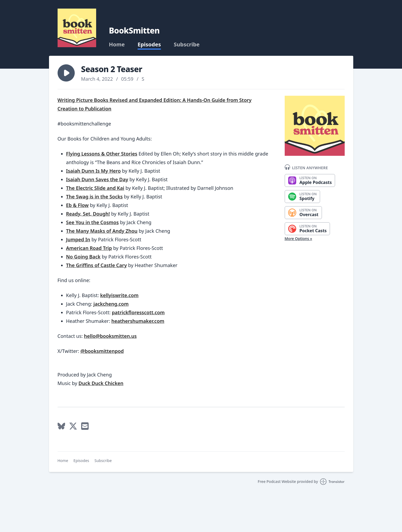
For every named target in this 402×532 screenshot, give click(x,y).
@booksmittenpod (102, 351)
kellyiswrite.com (119, 295)
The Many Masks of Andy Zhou (102, 231)
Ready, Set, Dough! (88, 214)
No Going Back (83, 257)
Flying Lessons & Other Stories (102, 154)
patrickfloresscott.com (138, 312)
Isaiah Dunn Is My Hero (93, 171)
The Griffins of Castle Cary (97, 265)
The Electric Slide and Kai (95, 188)
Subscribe (187, 45)
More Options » (298, 239)
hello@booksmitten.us (110, 336)
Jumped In (78, 239)
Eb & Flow (78, 205)
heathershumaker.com (138, 321)
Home (117, 45)
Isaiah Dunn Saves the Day (97, 179)
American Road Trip (89, 248)
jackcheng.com (111, 304)
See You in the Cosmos (93, 222)
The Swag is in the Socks (95, 197)
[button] (66, 73)
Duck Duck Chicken (101, 383)
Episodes (149, 45)
